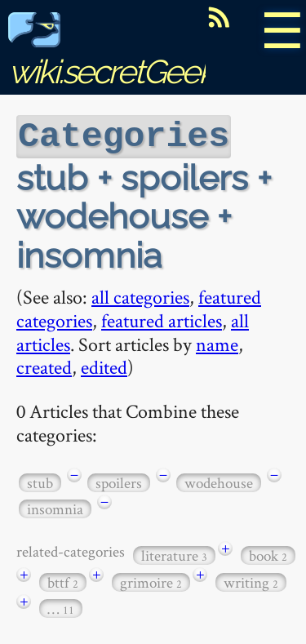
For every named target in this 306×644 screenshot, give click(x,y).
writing (251, 581)
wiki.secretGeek (111, 53)
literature (174, 554)
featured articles (162, 319)
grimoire (151, 581)
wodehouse (219, 481)
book (268, 554)
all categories (140, 295)
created (44, 365)
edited (104, 365)
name (217, 342)
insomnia (55, 507)
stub (40, 481)
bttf (63, 581)
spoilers (119, 481)
